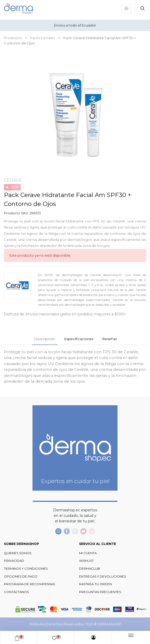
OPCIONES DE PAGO (21, 577)
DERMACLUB (90, 569)
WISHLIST (86, 561)
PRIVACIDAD (14, 561)
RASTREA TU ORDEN (95, 584)
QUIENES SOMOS (18, 553)
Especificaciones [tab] (79, 339)
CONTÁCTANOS (16, 592)
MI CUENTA (88, 553)
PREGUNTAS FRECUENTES (100, 592)
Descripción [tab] (45, 339)
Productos (13, 38)
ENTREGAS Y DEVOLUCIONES (102, 577)
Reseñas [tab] (110, 339)
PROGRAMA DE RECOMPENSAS (29, 584)
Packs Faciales (43, 38)
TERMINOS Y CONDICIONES (26, 569)
